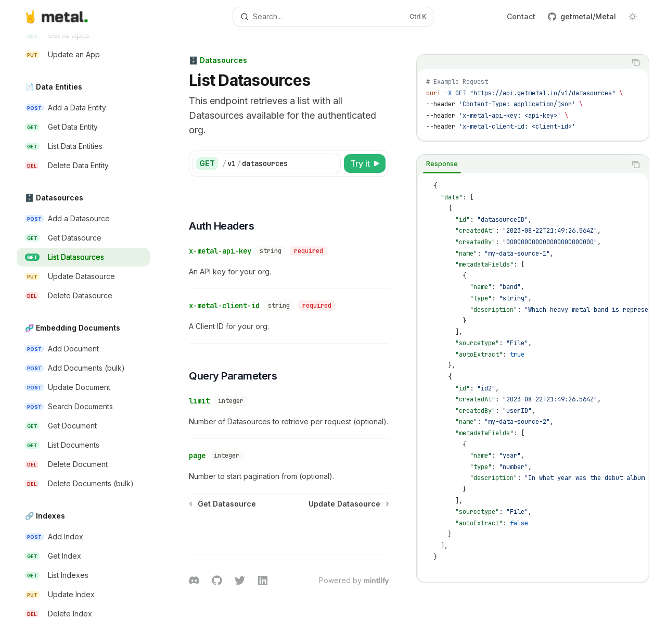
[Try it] (365, 163)
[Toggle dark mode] (633, 17)
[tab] (442, 164)
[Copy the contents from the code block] (636, 62)
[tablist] (521, 62)
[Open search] (333, 17)
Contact (521, 16)
